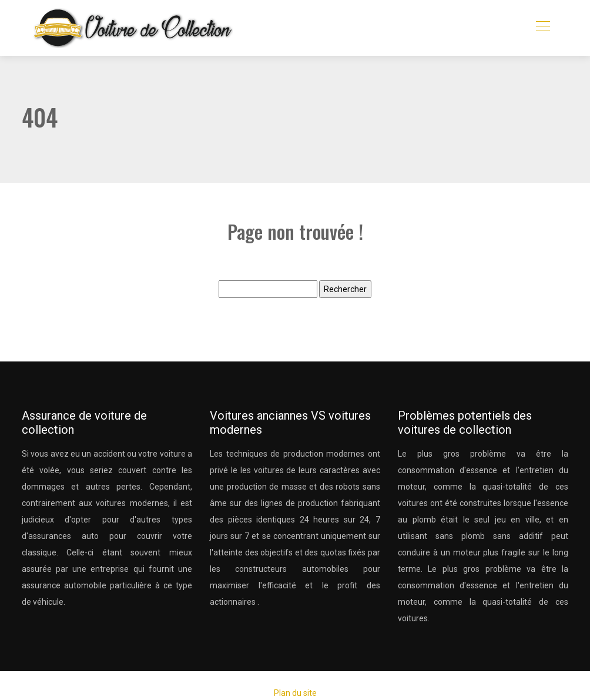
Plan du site (295, 693)
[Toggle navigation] (542, 28)
